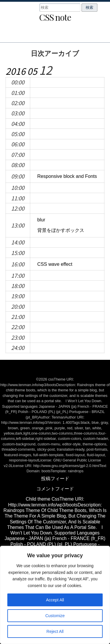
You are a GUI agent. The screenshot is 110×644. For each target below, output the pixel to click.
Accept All (55, 600)
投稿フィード (55, 479)
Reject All (55, 631)
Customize (55, 616)
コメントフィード (55, 489)
